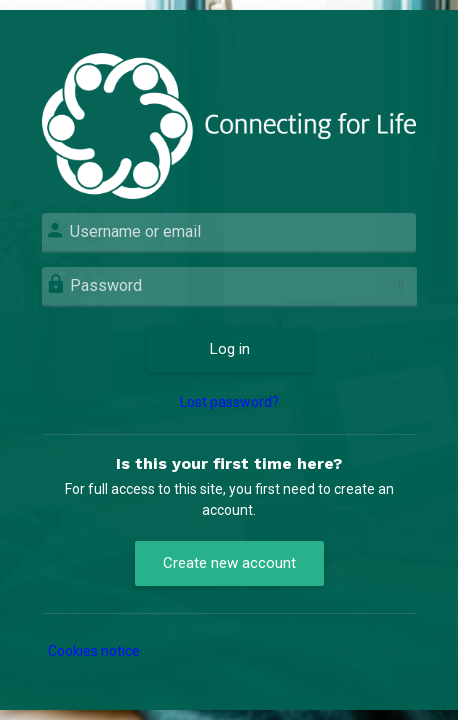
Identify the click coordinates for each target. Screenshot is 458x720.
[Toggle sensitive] (401, 286)
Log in (229, 349)
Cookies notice (94, 651)
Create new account (229, 563)
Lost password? (229, 402)
